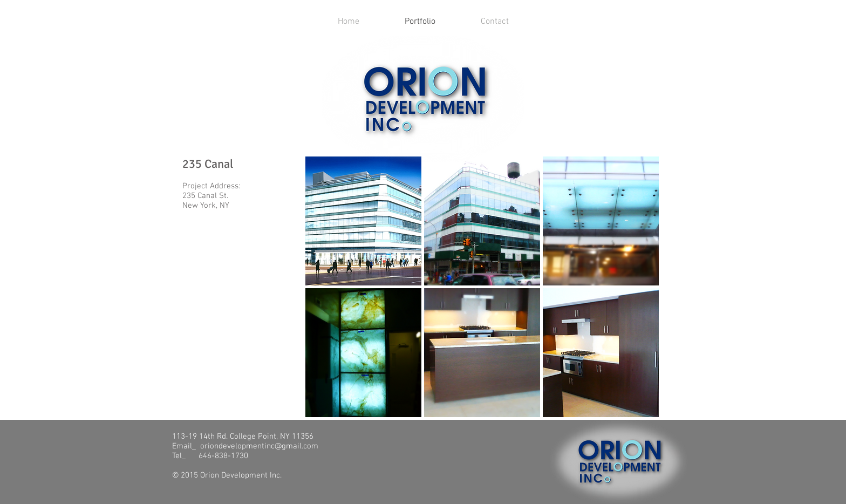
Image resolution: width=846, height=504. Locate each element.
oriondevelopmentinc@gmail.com (259, 446)
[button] (363, 221)
